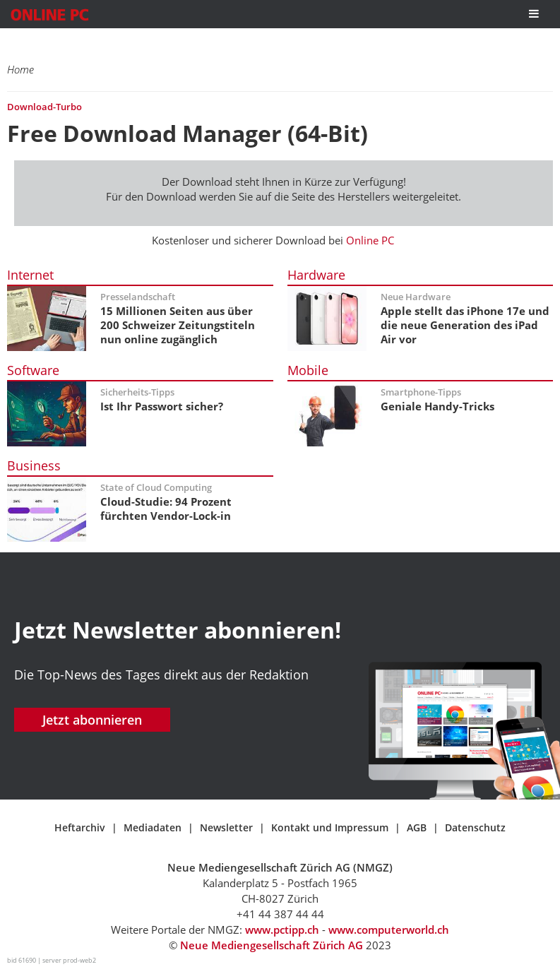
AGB (417, 827)
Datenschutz (475, 827)
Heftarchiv (80, 827)
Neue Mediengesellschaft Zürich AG (272, 945)
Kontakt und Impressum (330, 827)
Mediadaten (153, 827)
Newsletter (226, 827)
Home (20, 69)
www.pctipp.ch (282, 930)
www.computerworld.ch (389, 930)
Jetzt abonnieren (92, 720)
